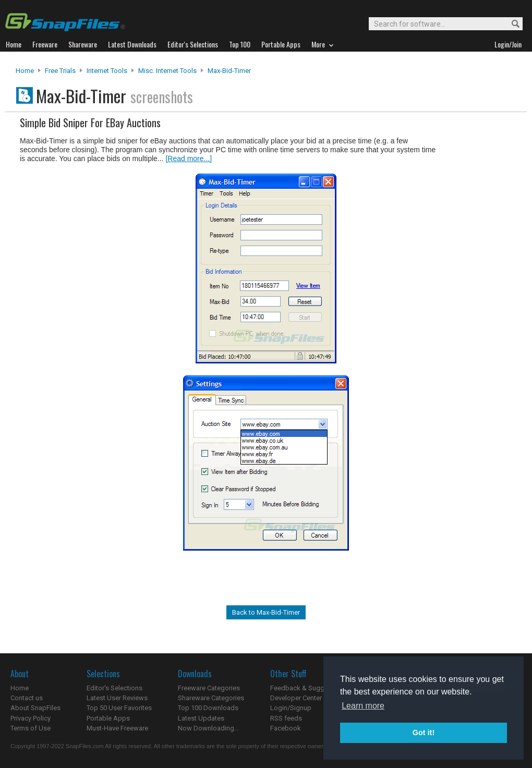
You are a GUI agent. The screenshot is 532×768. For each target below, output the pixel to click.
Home (25, 71)
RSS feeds (286, 718)
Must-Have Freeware (117, 728)
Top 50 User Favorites (119, 708)
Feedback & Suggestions (309, 688)
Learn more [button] (363, 706)
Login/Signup (291, 708)
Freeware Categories (209, 688)
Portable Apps (108, 718)
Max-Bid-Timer (229, 71)
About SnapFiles (35, 708)
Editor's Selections (114, 688)
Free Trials (60, 71)
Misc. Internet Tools (167, 71)
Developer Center (296, 698)
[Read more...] (189, 159)
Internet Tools (107, 71)
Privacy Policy (31, 718)
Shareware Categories (211, 698)
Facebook (286, 728)
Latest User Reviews (117, 698)
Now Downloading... (208, 728)
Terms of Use (31, 728)
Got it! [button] (424, 733)
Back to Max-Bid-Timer (266, 612)
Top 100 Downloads (208, 708)
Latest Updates (201, 718)
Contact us (27, 698)
